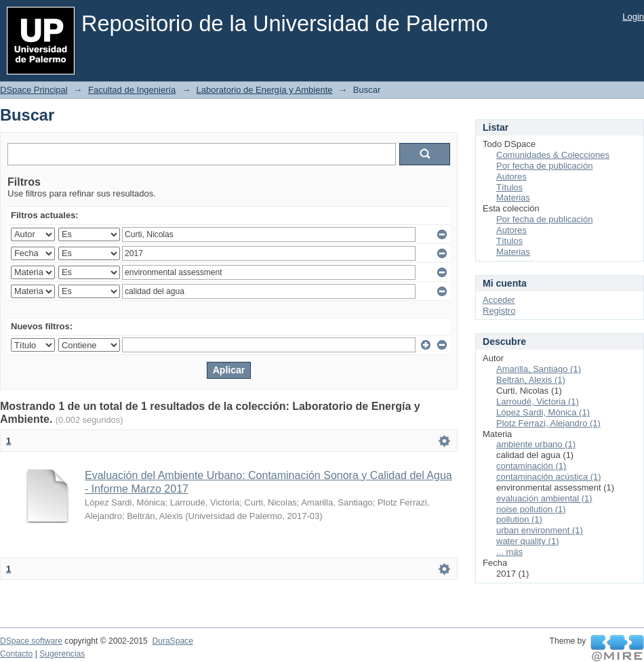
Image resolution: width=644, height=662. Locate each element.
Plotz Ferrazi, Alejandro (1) (548, 423)
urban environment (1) (540, 530)
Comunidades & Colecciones (553, 155)
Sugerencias (62, 654)
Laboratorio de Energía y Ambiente (265, 90)
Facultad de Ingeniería (132, 90)
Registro (499, 311)
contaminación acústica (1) (549, 477)
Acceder (499, 300)
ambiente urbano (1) (536, 444)
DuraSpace (172, 641)
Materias (513, 198)
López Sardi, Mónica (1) (543, 412)
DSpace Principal (34, 90)
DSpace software (31, 641)
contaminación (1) (531, 466)
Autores (511, 177)
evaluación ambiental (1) (544, 498)
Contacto (16, 654)
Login (633, 17)
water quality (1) (527, 541)
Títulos (509, 187)
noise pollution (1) (531, 509)
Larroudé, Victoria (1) (538, 401)
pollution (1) (519, 519)
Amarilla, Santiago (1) (539, 369)
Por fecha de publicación (544, 166)
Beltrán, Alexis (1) (531, 380)
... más (509, 552)
